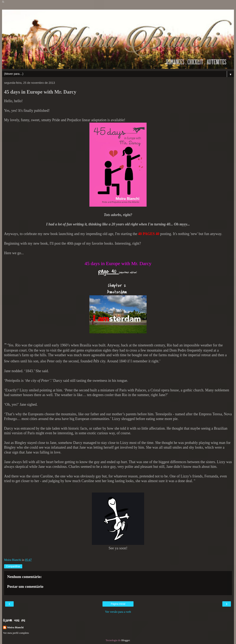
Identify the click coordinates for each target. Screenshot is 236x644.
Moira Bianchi (15, 627)
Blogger (125, 640)
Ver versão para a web (118, 612)
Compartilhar (13, 566)
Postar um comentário (25, 586)
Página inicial (118, 604)
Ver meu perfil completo (16, 633)
